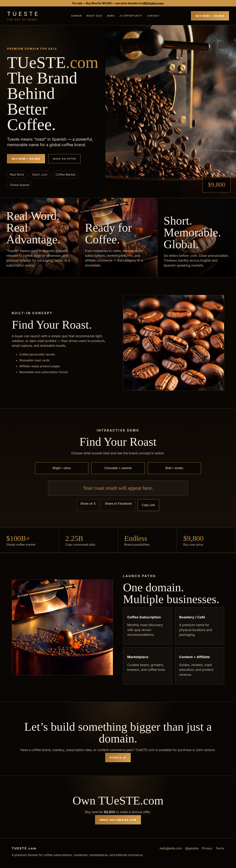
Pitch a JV (118, 758)
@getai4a (192, 848)
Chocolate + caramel (118, 468)
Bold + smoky (174, 468)
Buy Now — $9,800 (210, 16)
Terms (220, 848)
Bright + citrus (62, 468)
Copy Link (148, 505)
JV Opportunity (131, 16)
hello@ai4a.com (171, 848)
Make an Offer (64, 159)
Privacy (207, 848)
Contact (153, 16)
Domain (77, 16)
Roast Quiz (94, 16)
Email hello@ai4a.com (118, 820)
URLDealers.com (153, 3)
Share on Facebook (118, 503)
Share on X (88, 503)
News (111, 16)
